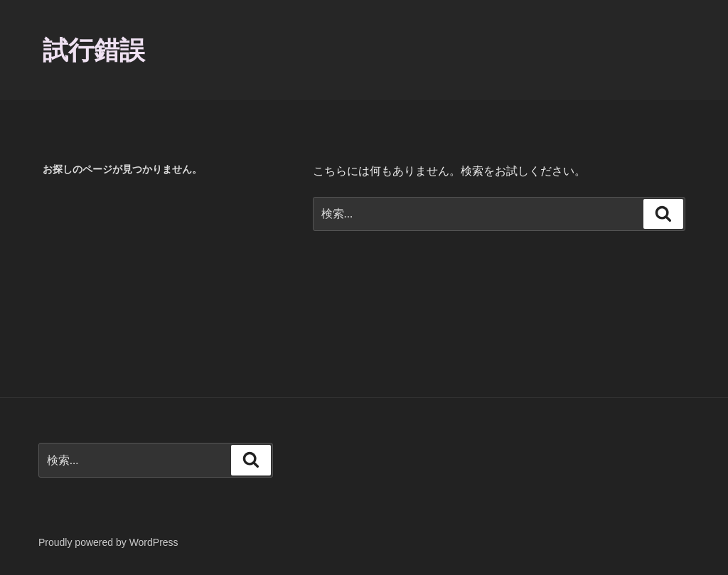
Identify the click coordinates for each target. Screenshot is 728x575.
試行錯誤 (94, 50)
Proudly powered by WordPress (108, 542)
